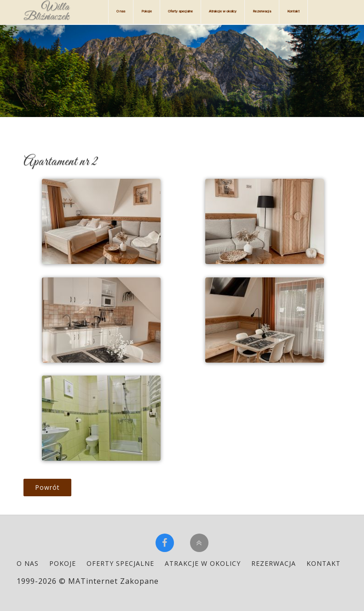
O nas (121, 11)
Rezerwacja (262, 11)
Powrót (47, 487)
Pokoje (147, 11)
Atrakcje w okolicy (223, 11)
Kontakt (293, 11)
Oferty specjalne (180, 11)
